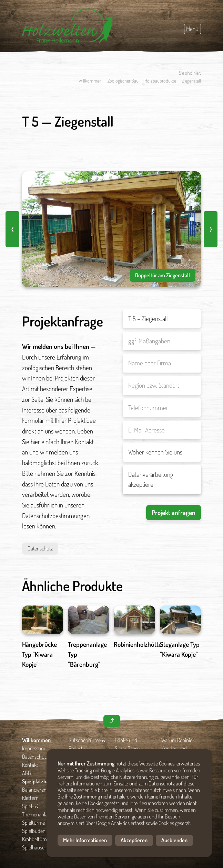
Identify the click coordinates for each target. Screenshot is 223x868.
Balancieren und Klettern (39, 794)
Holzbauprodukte (160, 81)
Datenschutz (40, 548)
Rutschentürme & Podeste (87, 744)
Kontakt (30, 765)
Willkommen (90, 81)
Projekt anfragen (174, 512)
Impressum (34, 748)
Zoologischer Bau (123, 81)
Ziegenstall (191, 81)
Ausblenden (174, 840)
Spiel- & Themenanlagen (39, 810)
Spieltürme (33, 823)
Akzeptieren (134, 840)
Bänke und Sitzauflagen (128, 744)
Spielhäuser (34, 847)
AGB (27, 773)
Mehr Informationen (85, 840)
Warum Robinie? (178, 740)
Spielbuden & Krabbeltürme (36, 835)
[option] (111, 229)
